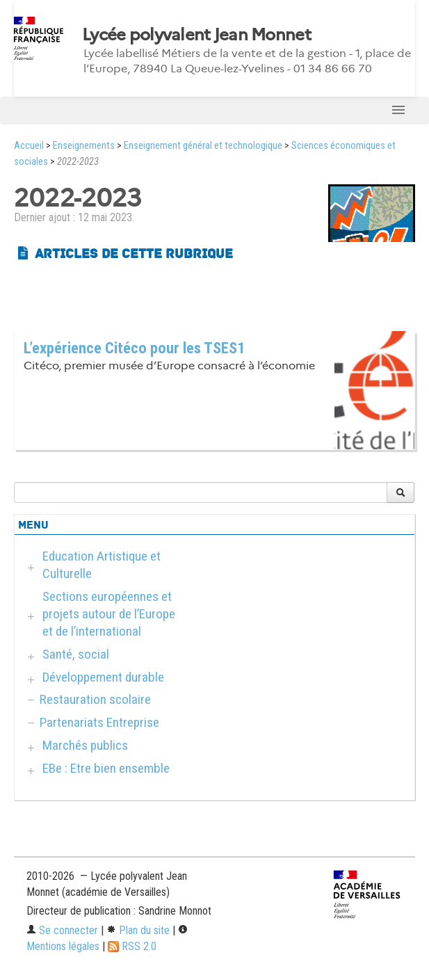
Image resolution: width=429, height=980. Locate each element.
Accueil (29, 146)
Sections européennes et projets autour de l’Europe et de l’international (109, 614)
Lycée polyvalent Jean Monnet (196, 35)
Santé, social (76, 654)
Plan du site (138, 930)
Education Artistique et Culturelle (102, 565)
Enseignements (84, 146)
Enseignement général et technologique (203, 146)
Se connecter (62, 930)
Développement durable (103, 677)
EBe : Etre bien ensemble (106, 768)
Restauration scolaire (95, 699)
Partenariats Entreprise (99, 722)
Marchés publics (85, 745)
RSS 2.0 (132, 946)
